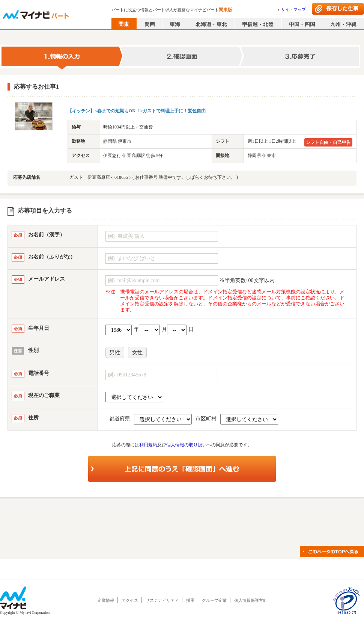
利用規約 (148, 445)
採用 (190, 600)
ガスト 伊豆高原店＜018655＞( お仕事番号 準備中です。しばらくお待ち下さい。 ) (154, 177)
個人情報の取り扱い (187, 445)
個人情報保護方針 (251, 600)
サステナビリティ (162, 600)
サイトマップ (293, 9)
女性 (137, 353)
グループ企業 (214, 600)
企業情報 (106, 600)
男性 (115, 353)
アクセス (130, 600)
